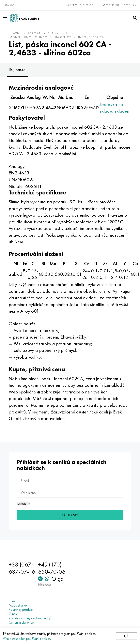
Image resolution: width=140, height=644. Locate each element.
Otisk (12, 601)
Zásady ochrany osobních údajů (30, 618)
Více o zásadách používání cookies (27, 639)
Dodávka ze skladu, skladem (115, 108)
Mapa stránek (18, 605)
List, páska (17, 69)
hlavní (15, 33)
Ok (127, 636)
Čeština (130, 5)
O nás (13, 614)
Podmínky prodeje (21, 610)
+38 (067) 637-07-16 (22, 568)
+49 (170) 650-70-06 (80, 5)
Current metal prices (22, 622)
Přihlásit (70, 515)
